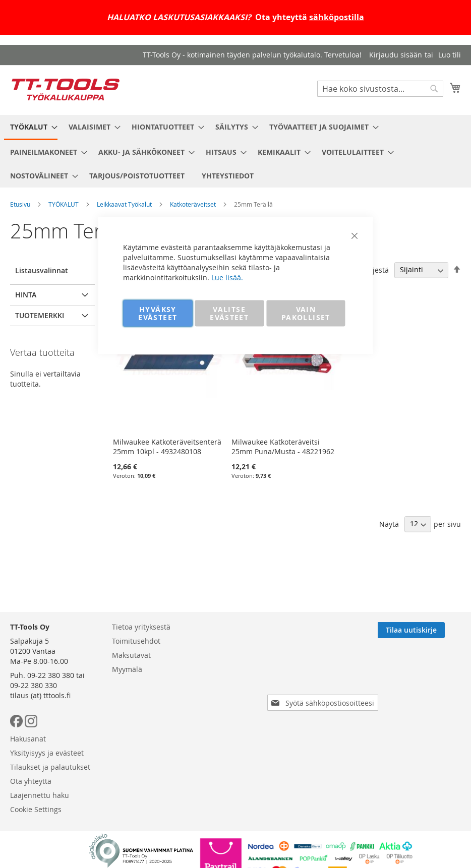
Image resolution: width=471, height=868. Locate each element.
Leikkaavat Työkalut (124, 204)
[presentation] (325, 674)
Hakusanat (28, 739)
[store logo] (66, 89)
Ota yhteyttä (31, 781)
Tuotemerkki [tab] (40, 315)
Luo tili (450, 55)
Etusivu (20, 204)
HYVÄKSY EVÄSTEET (158, 313)
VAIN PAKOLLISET (306, 313)
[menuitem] (31, 128)
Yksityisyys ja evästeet (47, 753)
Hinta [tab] (26, 295)
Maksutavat (131, 655)
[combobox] (380, 89)
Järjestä (376, 269)
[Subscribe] (427, 630)
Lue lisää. (227, 277)
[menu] (236, 151)
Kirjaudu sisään (396, 55)
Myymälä (127, 669)
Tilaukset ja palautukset (50, 767)
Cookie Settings (36, 809)
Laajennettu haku (40, 795)
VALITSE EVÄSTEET (229, 313)
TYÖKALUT (64, 204)
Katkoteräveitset (193, 204)
